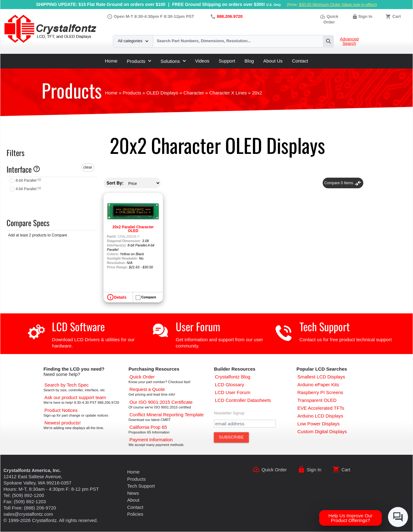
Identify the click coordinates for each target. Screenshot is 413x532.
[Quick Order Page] (142, 377)
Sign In (365, 16)
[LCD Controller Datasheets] (243, 400)
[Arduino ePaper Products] (318, 385)
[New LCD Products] (63, 423)
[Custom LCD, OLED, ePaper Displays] (322, 431)
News (133, 493)
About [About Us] (133, 500)
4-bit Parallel (28, 189)
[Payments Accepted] (151, 440)
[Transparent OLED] (317, 400)
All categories (133, 41)
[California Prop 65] (148, 427)
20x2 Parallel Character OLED (133, 229)
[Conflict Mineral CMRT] (166, 415)
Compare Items (343, 183)
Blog (249, 61)
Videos (202, 61)
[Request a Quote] (147, 389)
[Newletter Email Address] (245, 424)
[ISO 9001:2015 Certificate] (161, 402)
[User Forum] (232, 392)
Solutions (173, 61)
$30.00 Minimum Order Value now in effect (337, 5)
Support (227, 61)
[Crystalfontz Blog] (232, 377)
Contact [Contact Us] (135, 507)
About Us (273, 61)
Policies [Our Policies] (135, 514)
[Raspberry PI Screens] (320, 392)
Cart (397, 16)
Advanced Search (349, 41)
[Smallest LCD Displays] (321, 377)
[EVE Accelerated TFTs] (321, 408)
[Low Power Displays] (318, 424)
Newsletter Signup (229, 413)
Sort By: (115, 183)
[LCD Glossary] (229, 385)
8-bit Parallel (28, 180)
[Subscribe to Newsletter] (231, 437)
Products (139, 61)
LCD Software (78, 326)
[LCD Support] (75, 397)
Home (111, 61)
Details (120, 297)
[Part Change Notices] (61, 410)
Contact (300, 61)
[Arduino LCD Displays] (320, 416)
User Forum (198, 326)
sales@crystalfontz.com (28, 514)
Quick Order (274, 470)
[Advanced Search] (66, 385)
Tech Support (325, 326)
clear (88, 167)
